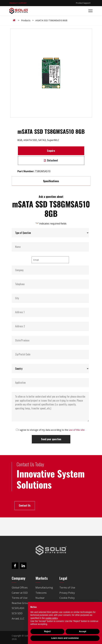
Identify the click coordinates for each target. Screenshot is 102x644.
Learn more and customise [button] (65, 638)
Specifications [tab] (51, 181)
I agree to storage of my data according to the (52, 430)
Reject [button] (47, 631)
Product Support (83, 3)
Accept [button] (83, 631)
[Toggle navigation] (90, 11)
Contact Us (25, 505)
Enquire (51, 151)
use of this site (77, 430)
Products (26, 20)
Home (15, 20)
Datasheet (51, 160)
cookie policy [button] (51, 618)
